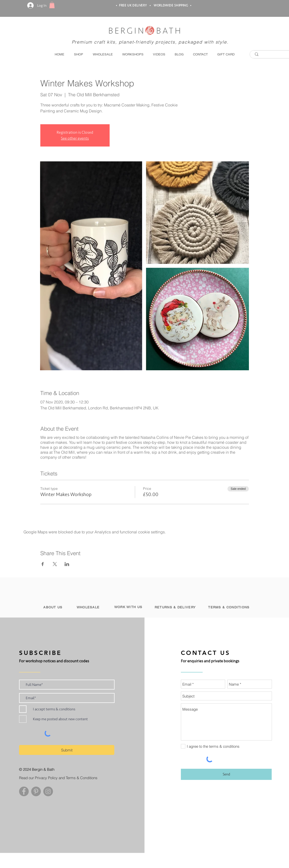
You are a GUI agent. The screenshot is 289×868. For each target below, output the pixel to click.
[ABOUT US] (53, 607)
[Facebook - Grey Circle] (24, 791)
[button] (52, 5)
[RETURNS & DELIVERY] (176, 607)
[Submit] (67, 750)
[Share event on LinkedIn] (67, 564)
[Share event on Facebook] (43, 564)
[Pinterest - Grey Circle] (36, 791)
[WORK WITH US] (129, 607)
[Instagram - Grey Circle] (48, 791)
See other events (75, 138)
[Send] (226, 774)
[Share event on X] (55, 564)
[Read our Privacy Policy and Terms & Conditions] (61, 778)
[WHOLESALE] (89, 607)
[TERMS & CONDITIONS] (229, 607)
